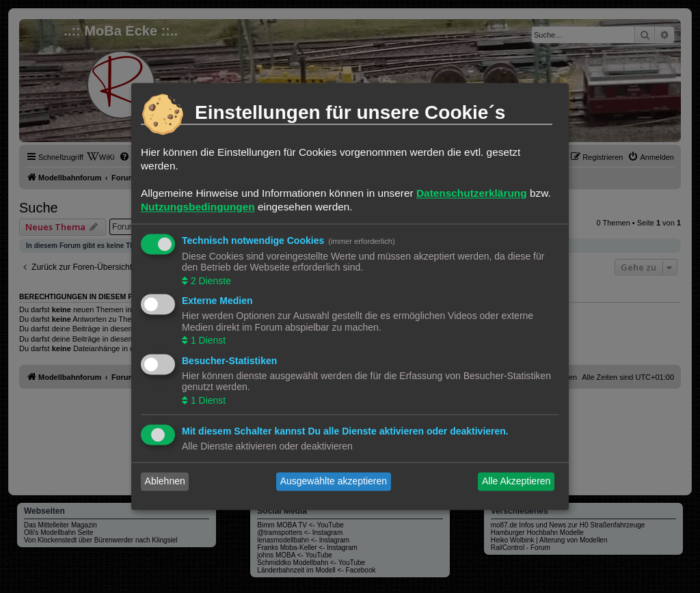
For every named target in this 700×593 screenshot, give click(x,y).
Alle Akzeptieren (516, 482)
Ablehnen (165, 482)
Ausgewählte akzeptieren (334, 482)
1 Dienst (207, 341)
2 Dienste (210, 281)
